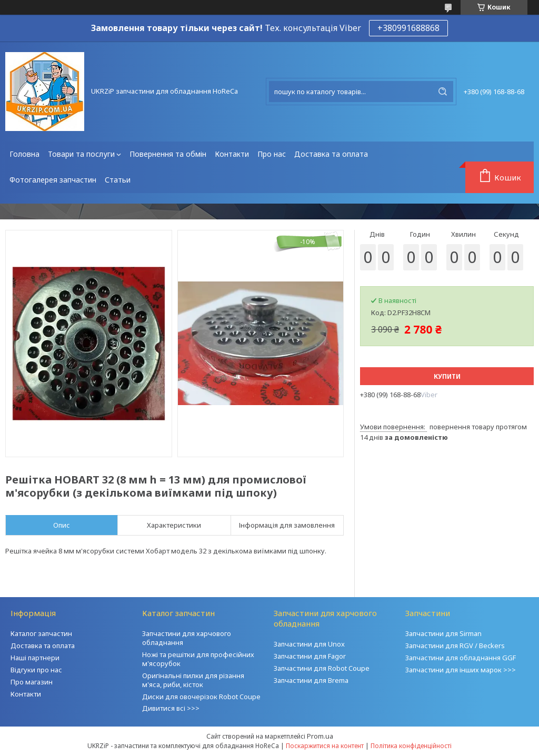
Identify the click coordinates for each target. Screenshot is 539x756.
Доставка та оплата (331, 154)
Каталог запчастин (41, 633)
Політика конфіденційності (411, 746)
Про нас (272, 154)
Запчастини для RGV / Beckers (455, 646)
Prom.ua (320, 736)
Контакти (232, 154)
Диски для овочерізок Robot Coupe (201, 697)
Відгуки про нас (36, 670)
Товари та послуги (81, 154)
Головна (24, 154)
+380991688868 (408, 28)
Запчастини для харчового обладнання (187, 638)
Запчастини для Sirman (443, 633)
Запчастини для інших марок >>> (461, 670)
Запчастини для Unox (309, 644)
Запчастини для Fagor (310, 656)
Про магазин (32, 682)
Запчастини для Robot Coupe (322, 668)
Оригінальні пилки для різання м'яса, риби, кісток (193, 680)
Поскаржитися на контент (325, 746)
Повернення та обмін (168, 154)
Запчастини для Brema (311, 680)
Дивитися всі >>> (171, 708)
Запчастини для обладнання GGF (461, 658)
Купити (447, 376)
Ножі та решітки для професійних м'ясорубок (198, 659)
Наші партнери (35, 658)
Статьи (118, 180)
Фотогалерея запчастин (53, 180)
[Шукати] (443, 92)
